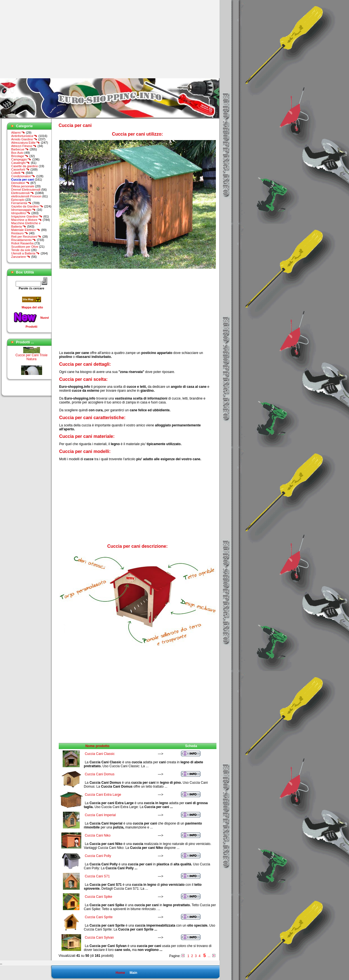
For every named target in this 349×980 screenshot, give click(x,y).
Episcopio (18, 200)
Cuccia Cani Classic (100, 754)
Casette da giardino (24, 166)
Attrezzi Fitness (24, 146)
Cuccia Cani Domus (100, 774)
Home (120, 973)
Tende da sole (21, 250)
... (209, 956)
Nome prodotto (97, 746)
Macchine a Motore (27, 220)
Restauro (20, 233)
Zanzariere (21, 257)
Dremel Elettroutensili (26, 190)
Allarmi (18, 133)
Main (133, 973)
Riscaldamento (24, 240)
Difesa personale (23, 186)
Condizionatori (23, 176)
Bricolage (20, 156)
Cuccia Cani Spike (98, 897)
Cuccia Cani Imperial (100, 815)
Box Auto (17, 153)
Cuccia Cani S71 (97, 876)
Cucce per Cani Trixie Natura (31, 359)
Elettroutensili (23, 193)
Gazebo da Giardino (27, 206)
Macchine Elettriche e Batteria (26, 225)
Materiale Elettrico (26, 230)
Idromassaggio (23, 210)
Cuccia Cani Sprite (99, 917)
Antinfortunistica (24, 136)
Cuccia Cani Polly (98, 856)
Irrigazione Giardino (27, 216)
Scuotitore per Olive (25, 247)
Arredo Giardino (24, 139)
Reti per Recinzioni (26, 237)
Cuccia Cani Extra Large (103, 795)
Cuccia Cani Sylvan (99, 938)
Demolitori (20, 183)
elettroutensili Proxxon (26, 196)
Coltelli (18, 173)
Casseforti (20, 169)
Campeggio (21, 159)
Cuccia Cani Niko (98, 835)
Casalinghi (21, 163)
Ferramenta (21, 203)
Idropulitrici (21, 213)
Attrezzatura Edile (26, 143)
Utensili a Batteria (25, 253)
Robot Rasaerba (22, 243)
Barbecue (20, 149)
